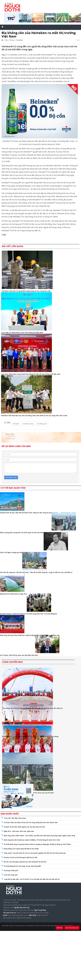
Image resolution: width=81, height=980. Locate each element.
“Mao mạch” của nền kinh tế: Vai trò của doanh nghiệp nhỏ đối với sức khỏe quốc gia (35, 853)
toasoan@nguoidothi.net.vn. (18, 915)
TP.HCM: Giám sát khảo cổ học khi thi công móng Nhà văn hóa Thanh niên (31, 822)
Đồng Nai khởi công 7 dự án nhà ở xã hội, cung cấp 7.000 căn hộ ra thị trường (30, 736)
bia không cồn (42, 424)
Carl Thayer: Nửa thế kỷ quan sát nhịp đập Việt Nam (19, 655)
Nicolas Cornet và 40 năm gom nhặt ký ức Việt (20, 857)
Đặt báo (60, 928)
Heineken (16, 424)
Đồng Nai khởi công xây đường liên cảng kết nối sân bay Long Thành (27, 765)
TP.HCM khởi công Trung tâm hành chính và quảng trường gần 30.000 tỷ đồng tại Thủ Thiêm (37, 844)
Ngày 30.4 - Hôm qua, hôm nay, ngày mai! (19, 831)
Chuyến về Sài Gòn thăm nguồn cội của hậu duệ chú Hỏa (24, 827)
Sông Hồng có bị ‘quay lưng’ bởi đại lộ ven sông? (21, 849)
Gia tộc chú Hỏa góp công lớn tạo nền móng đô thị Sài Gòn (25, 862)
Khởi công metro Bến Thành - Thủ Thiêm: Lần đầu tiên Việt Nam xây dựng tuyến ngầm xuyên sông (39, 836)
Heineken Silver (28, 424)
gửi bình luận (11, 477)
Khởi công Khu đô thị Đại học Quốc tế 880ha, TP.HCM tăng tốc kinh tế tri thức (32, 840)
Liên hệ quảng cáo (72, 928)
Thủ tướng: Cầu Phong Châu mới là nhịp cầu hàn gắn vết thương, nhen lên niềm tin (32, 708)
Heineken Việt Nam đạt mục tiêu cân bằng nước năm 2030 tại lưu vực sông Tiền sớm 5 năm (34, 416)
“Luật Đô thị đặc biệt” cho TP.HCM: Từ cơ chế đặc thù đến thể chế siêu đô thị (32, 879)
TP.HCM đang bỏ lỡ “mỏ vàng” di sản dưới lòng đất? (22, 866)
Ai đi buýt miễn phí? (11, 870)
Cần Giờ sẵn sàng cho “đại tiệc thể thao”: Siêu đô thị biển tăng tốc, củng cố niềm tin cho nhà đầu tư (36, 572)
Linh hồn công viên (11, 875)
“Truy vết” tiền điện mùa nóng (15, 818)
